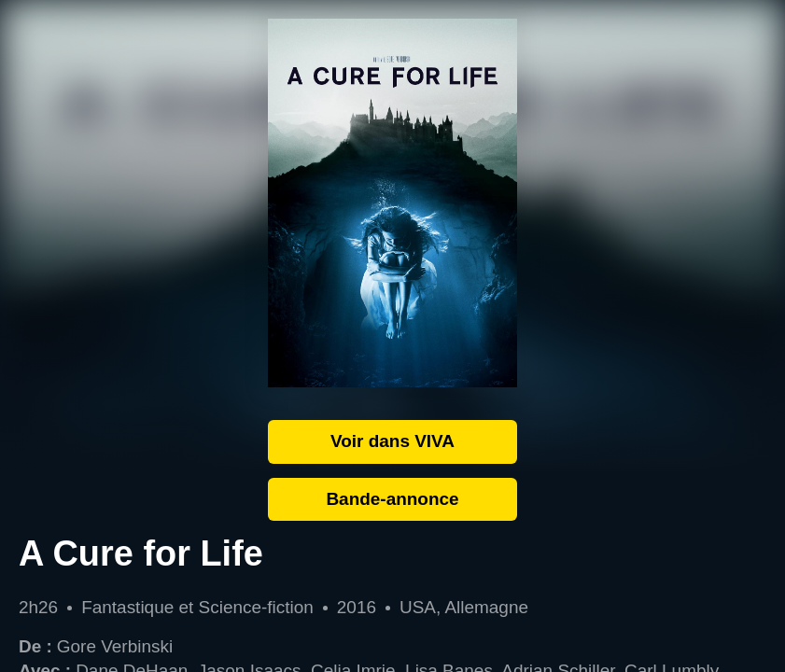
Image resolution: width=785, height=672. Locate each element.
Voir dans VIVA (392, 441)
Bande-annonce (392, 499)
